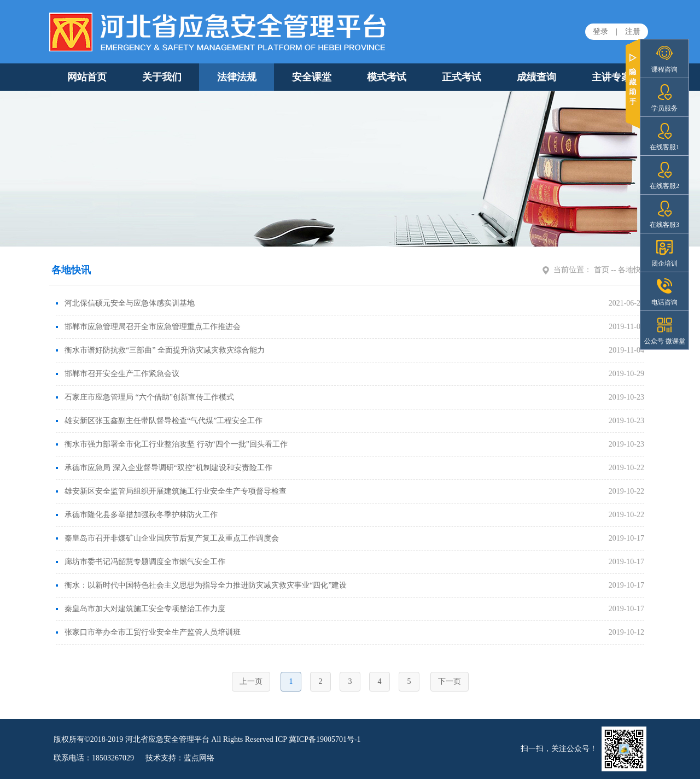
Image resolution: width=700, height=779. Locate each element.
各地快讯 (633, 270)
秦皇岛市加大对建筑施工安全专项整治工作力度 (141, 609)
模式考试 (387, 77)
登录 (600, 31)
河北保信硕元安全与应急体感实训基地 (125, 303)
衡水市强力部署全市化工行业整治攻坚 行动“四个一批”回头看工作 (172, 444)
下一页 (450, 681)
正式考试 (462, 77)
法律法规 (237, 77)
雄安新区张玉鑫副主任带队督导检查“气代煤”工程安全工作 (159, 421)
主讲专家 (611, 77)
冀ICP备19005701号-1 (325, 739)
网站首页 (87, 77)
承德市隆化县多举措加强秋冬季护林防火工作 (137, 515)
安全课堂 (312, 77)
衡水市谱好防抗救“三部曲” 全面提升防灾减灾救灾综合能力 (160, 350)
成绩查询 (536, 77)
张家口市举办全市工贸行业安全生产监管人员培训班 (148, 632)
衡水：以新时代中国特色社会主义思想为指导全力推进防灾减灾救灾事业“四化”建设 (201, 585)
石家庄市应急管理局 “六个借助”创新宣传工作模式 (145, 397)
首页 (602, 270)
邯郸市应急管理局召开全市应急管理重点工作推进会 (148, 327)
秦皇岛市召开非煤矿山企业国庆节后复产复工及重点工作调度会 (167, 538)
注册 (633, 31)
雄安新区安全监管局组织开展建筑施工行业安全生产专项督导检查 (171, 491)
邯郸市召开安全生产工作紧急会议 (118, 374)
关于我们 (162, 77)
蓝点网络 (199, 758)
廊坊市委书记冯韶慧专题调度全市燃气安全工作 (141, 562)
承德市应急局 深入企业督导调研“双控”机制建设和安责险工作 (164, 468)
